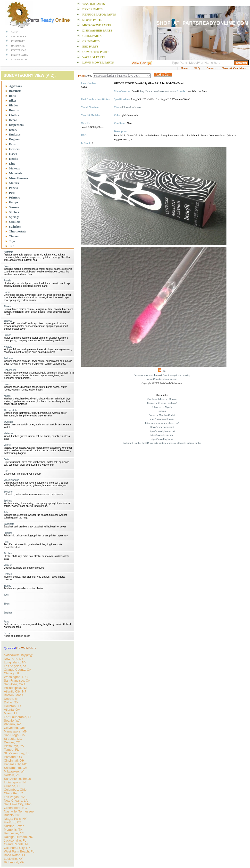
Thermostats (17, 231)
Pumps (14, 202)
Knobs (13, 159)
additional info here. (131, 107)
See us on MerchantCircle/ (162, 415)
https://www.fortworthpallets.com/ (162, 423)
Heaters (14, 149)
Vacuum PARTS (94, 57)
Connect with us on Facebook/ (162, 403)
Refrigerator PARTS (99, 15)
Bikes (13, 100)
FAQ (197, 68)
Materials (15, 173)
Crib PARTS (91, 41)
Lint (12, 163)
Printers (14, 197)
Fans (12, 144)
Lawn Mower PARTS (98, 63)
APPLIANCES (18, 36)
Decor (13, 120)
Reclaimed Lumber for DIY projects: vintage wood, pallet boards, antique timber (162, 443)
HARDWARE (18, 46)
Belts (12, 96)
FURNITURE (18, 41)
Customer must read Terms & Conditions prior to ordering (162, 375)
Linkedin (162, 411)
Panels (13, 188)
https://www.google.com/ (162, 419)
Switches (15, 227)
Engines (14, 139)
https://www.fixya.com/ (162, 435)
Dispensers (16, 125)
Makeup (15, 168)
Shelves (14, 212)
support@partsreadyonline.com (162, 379)
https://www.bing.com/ (162, 439)
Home (184, 68)
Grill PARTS (92, 36)
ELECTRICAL (19, 50)
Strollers (15, 222)
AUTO (14, 32)
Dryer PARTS (92, 9)
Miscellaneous (18, 178)
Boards (14, 110)
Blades (13, 105)
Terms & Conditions (234, 68)
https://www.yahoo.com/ (162, 427)
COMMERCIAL (19, 60)
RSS (164, 371)
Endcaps (15, 134)
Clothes (14, 115)
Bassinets (15, 91)
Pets (12, 193)
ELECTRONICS (20, 55)
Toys (12, 241)
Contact (211, 68)
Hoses (13, 154)
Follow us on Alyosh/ (162, 407)
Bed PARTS (90, 47)
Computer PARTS (96, 52)
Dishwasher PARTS (97, 31)
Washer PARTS (94, 4)
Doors (13, 130)
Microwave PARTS (97, 25)
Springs (14, 217)
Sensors (14, 207)
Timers (14, 236)
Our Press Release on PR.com (162, 399)
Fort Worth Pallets (26, 648)
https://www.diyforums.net (162, 431)
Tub (12, 246)
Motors (14, 183)
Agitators (15, 86)
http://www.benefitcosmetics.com (158, 91)
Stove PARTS (92, 20)
